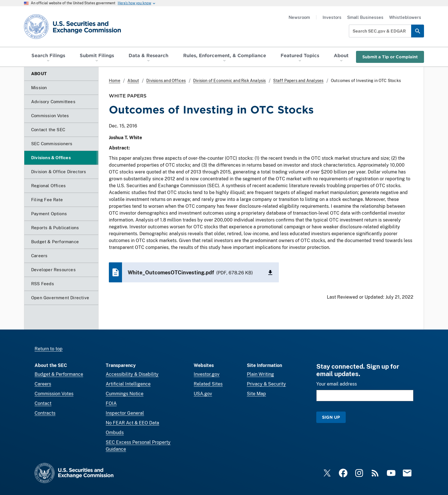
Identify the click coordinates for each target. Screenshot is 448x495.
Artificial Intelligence (128, 384)
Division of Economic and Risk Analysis (230, 81)
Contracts (45, 413)
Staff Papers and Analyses (298, 81)
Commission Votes (54, 394)
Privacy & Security (266, 384)
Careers (43, 384)
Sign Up (331, 417)
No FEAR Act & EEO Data (132, 423)
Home (115, 81)
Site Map (256, 394)
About (133, 81)
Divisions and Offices (166, 81)
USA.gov (203, 394)
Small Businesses (365, 17)
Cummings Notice (125, 394)
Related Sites (208, 384)
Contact (43, 403)
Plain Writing (260, 374)
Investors (332, 17)
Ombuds (115, 433)
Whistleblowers (405, 17)
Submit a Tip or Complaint (390, 57)
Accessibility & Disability (132, 374)
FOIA (111, 403)
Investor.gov (207, 374)
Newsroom (299, 17)
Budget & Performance (59, 374)
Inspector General (125, 413)
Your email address (337, 384)
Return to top (49, 349)
